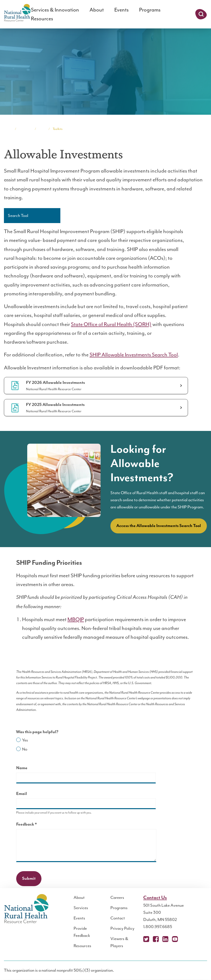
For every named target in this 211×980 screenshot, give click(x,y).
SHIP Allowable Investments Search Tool (134, 355)
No (25, 749)
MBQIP (76, 619)
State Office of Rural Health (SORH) (111, 324)
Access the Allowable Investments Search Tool (159, 526)
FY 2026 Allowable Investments (55, 383)
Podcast (185, 939)
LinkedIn (165, 939)
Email (22, 794)
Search (201, 14)
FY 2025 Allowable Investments (55, 405)
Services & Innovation (55, 10)
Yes (25, 740)
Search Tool (18, 215)
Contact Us (155, 898)
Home (8, 129)
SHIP (42, 129)
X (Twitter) (146, 939)
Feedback (35, 825)
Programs (150, 10)
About (97, 10)
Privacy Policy (122, 928)
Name (22, 768)
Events (121, 10)
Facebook (156, 939)
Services (81, 908)
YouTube (175, 939)
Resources (42, 19)
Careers (117, 897)
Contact (118, 918)
